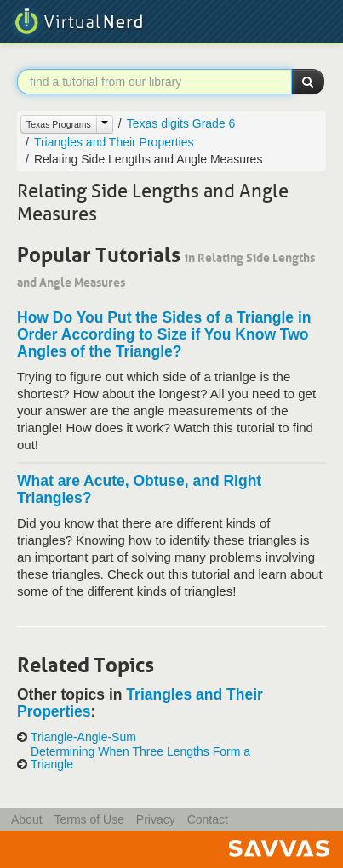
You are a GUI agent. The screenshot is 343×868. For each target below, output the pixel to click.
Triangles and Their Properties (114, 142)
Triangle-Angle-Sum (83, 737)
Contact (208, 819)
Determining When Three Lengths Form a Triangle (140, 758)
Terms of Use (89, 819)
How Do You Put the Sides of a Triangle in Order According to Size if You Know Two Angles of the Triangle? (164, 334)
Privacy (156, 819)
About (27, 819)
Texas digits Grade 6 (181, 123)
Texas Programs (59, 124)
